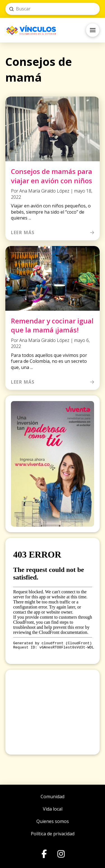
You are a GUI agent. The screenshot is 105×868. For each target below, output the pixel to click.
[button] (93, 30)
